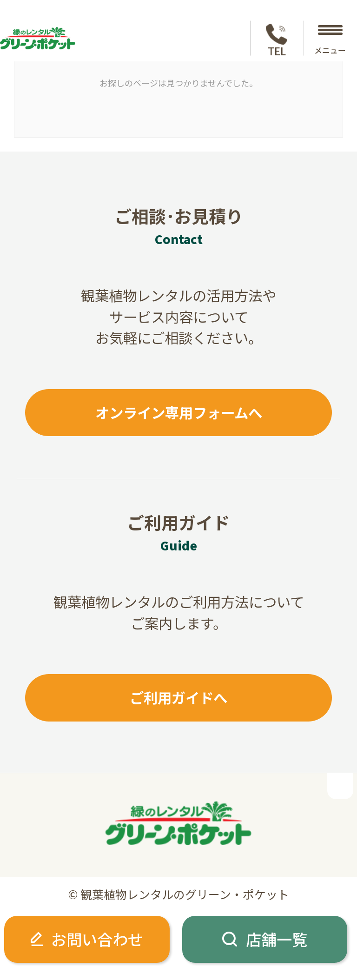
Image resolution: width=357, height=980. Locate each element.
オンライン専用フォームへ (179, 412)
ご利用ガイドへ (178, 697)
